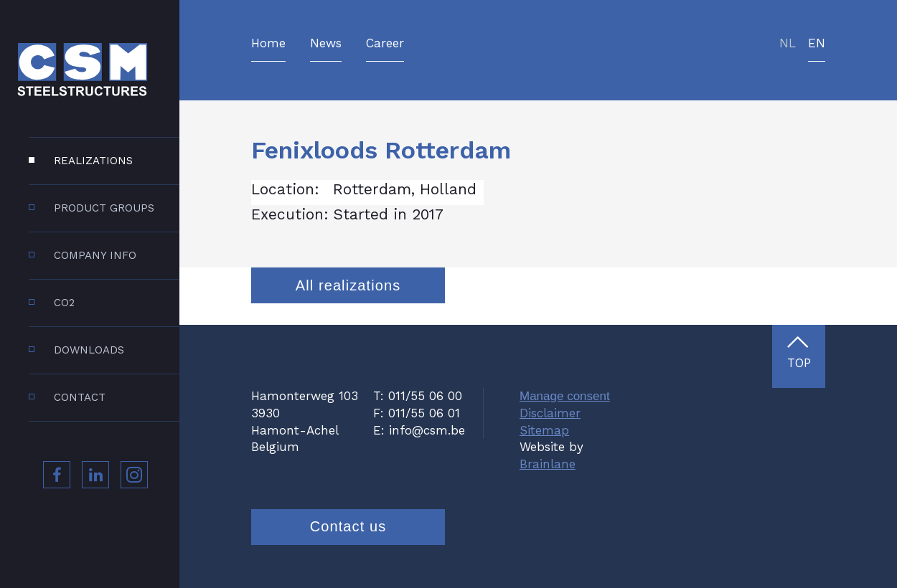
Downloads (89, 350)
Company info (95, 255)
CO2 (64, 303)
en (817, 44)
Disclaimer (550, 413)
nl (788, 44)
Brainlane (548, 464)
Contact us (348, 526)
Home (268, 44)
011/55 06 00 (425, 396)
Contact (80, 397)
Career (385, 44)
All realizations (348, 285)
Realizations (93, 161)
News (326, 44)
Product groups (104, 208)
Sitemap (544, 430)
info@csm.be (427, 430)
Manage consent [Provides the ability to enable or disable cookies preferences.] (565, 396)
